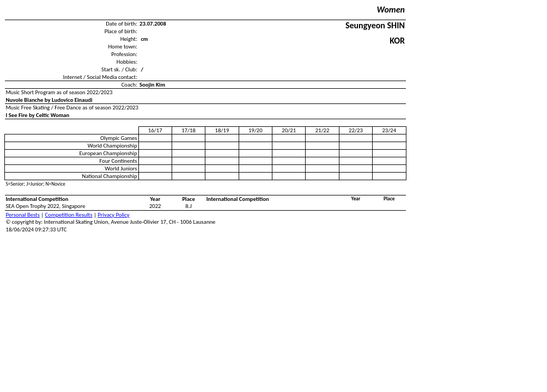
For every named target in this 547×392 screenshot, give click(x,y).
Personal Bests (23, 215)
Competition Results (69, 215)
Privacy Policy (113, 215)
